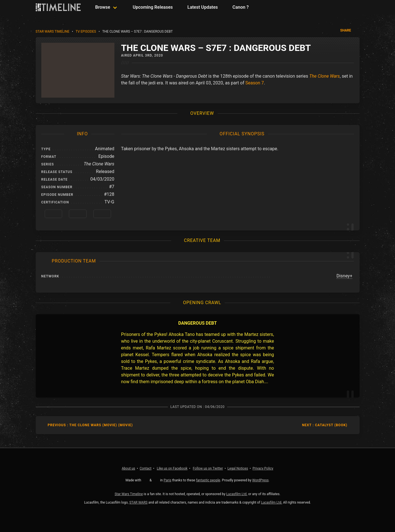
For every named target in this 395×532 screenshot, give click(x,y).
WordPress (260, 480)
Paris (167, 480)
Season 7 (255, 83)
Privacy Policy (263, 468)
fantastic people (208, 480)
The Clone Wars (325, 76)
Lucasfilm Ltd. (237, 494)
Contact (146, 468)
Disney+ (345, 276)
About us (128, 468)
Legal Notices (238, 468)
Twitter (208, 468)
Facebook (172, 468)
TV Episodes (86, 32)
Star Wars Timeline (53, 32)
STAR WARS (138, 502)
